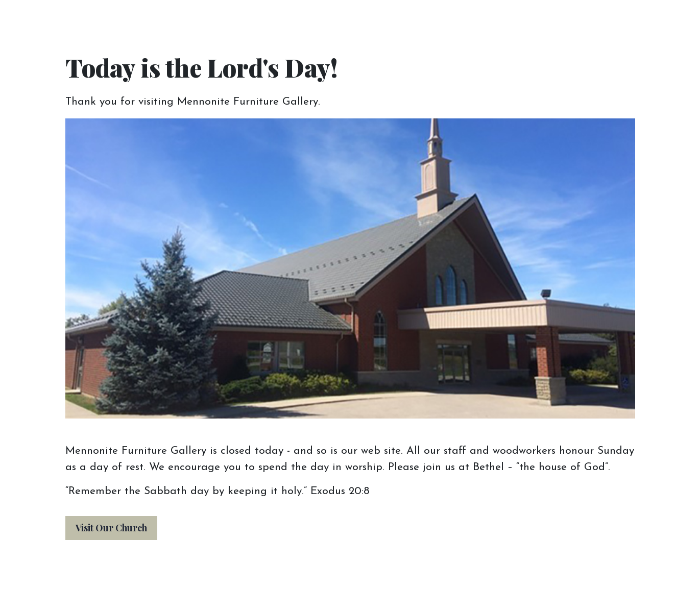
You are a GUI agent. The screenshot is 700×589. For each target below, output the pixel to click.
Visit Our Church (111, 528)
